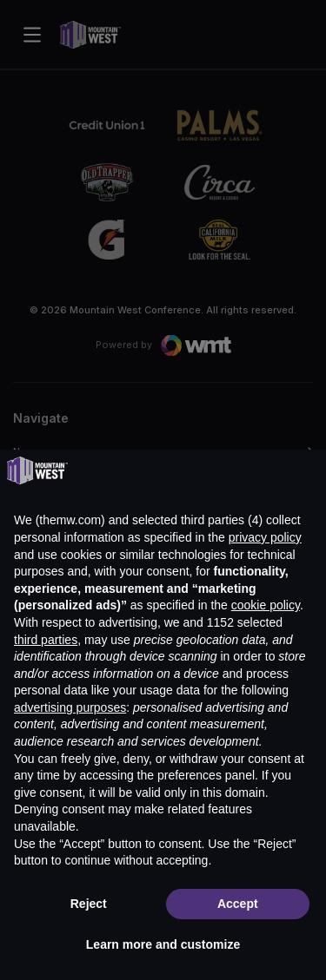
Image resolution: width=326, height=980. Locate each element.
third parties (46, 640)
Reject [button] (89, 904)
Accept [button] (238, 904)
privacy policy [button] (265, 537)
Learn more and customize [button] (163, 944)
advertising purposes (70, 707)
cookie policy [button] (266, 605)
